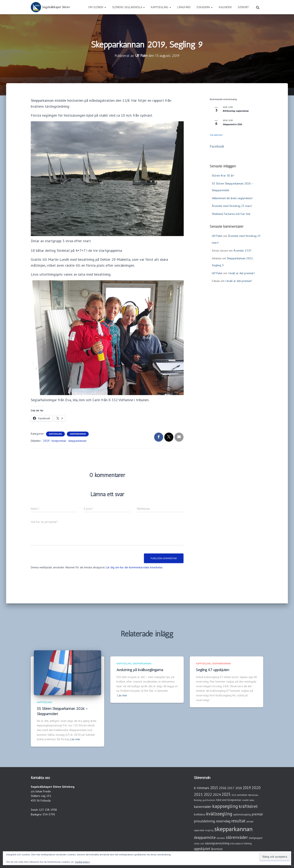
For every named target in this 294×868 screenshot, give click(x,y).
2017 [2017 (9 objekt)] (231, 788)
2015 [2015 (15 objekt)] (214, 788)
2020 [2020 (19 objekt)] (256, 788)
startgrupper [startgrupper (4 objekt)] (256, 838)
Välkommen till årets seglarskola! (232, 198)
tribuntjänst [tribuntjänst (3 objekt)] (237, 843)
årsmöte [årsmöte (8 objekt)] (217, 849)
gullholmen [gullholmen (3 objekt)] (209, 800)
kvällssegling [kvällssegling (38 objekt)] (219, 814)
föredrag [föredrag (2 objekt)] (198, 800)
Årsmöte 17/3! (242, 251)
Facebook (217, 146)
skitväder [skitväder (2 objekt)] (221, 838)
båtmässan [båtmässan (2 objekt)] (253, 795)
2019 (46, 441)
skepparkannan (77, 441)
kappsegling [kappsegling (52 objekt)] (225, 806)
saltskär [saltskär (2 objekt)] (250, 822)
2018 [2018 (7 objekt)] (239, 788)
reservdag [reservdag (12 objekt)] (223, 821)
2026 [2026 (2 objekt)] (234, 795)
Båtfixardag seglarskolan (236, 111)
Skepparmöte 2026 (233, 124)
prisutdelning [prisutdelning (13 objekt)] (204, 821)
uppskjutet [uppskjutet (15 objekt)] (202, 849)
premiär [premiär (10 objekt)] (257, 814)
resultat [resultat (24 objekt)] (238, 821)
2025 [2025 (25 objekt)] (226, 794)
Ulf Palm (217, 236)
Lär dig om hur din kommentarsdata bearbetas (134, 567)
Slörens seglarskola (128, 7)
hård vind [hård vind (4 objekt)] (221, 800)
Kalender (225, 7)
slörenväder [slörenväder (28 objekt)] (237, 837)
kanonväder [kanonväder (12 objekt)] (203, 807)
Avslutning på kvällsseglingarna (140, 670)
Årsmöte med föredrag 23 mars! (232, 206)
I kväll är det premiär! (241, 273)
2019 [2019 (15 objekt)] (247, 788)
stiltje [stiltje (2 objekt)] (197, 844)
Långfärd (184, 7)
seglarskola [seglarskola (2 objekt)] (199, 830)
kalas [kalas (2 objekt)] (252, 800)
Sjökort (243, 7)
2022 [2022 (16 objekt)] (208, 794)
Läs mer (75, 739)
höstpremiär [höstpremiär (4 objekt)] (234, 800)
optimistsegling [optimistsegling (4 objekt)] (242, 814)
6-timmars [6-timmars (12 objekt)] (202, 788)
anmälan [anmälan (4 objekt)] (242, 795)
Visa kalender (216, 135)
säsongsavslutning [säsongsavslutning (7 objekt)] (217, 843)
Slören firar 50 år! (223, 176)
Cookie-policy (82, 862)
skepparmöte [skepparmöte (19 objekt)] (205, 837)
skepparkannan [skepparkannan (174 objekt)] (233, 829)
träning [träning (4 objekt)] (248, 843)
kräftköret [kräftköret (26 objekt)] (248, 806)
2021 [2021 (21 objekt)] (198, 794)
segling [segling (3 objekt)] (209, 830)
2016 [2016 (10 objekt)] (223, 788)
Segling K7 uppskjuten (213, 670)
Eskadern (205, 7)
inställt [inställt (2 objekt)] (245, 800)
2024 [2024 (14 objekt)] (217, 795)
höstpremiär (59, 441)
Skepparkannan (78, 434)
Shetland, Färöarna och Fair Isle (231, 214)
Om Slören (97, 7)
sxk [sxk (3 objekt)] (202, 843)
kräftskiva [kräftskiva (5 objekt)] (200, 814)
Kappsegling (161, 7)
